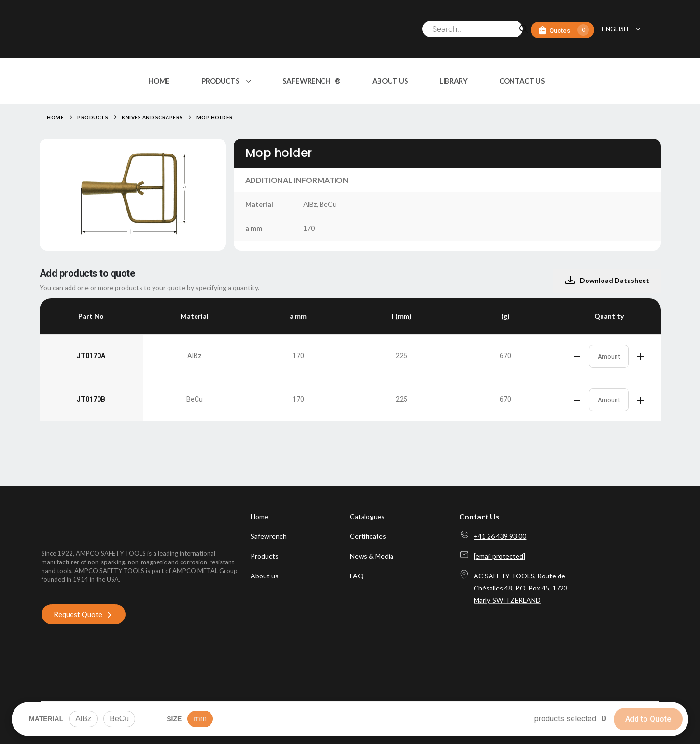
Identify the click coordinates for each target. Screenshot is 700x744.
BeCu (119, 719)
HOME (159, 81)
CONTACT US (522, 81)
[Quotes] (562, 30)
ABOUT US (390, 81)
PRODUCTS (220, 81)
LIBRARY (453, 81)
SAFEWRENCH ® (311, 81)
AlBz (83, 719)
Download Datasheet (607, 281)
